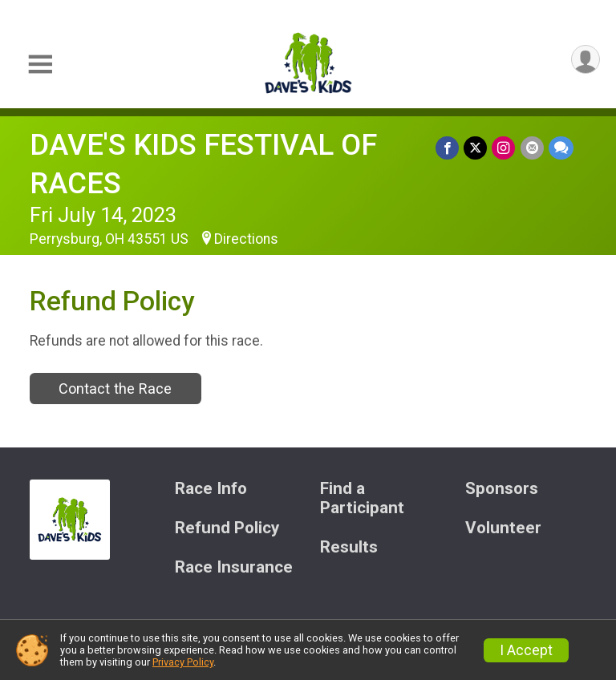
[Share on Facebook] (448, 148)
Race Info (211, 489)
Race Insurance (234, 567)
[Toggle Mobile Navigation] (40, 65)
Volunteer (503, 528)
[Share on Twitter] (476, 148)
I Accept (526, 650)
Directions (246, 239)
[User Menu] (585, 60)
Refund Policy (227, 528)
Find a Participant (362, 498)
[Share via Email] (532, 148)
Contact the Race (115, 389)
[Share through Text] (561, 148)
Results (349, 547)
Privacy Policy (183, 662)
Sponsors (502, 489)
